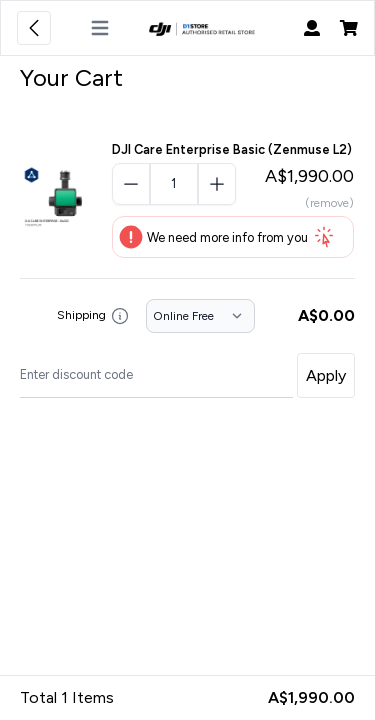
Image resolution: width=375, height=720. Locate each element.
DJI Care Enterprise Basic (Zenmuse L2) (232, 149)
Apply (326, 375)
